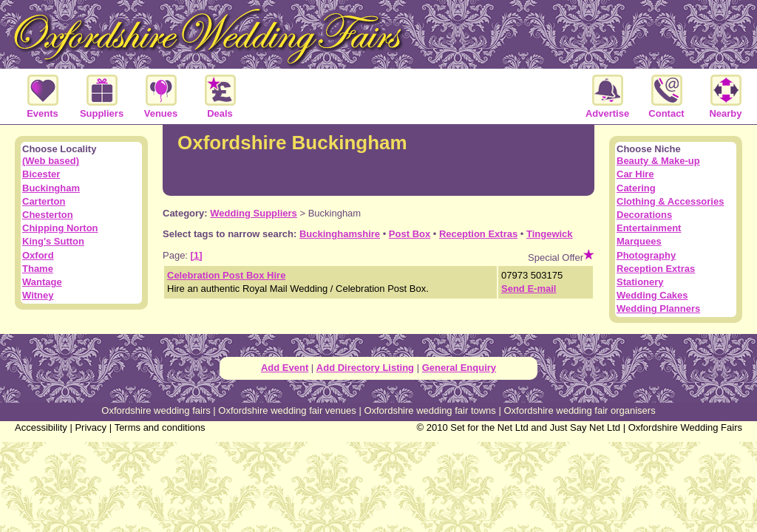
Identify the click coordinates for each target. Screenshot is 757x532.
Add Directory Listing (365, 368)
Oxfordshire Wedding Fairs (685, 427)
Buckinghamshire (340, 234)
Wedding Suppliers (254, 213)
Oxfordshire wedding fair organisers (579, 410)
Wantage (42, 282)
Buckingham (51, 188)
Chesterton (48, 215)
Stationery (640, 282)
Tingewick (550, 234)
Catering (636, 188)
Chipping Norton (60, 228)
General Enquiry (459, 368)
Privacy (91, 427)
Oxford (38, 255)
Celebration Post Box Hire (226, 275)
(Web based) (51, 161)
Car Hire (635, 174)
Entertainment (649, 228)
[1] (197, 255)
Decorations (644, 215)
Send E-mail (529, 289)
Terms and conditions (160, 427)
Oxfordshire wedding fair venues (287, 410)
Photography (646, 255)
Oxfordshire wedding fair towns (430, 410)
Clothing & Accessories (670, 201)
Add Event (285, 368)
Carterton (44, 201)
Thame (38, 269)
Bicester (41, 174)
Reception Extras (478, 234)
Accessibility (41, 427)
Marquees (639, 241)
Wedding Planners (658, 308)
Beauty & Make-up (658, 161)
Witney (38, 295)
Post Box (410, 234)
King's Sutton (53, 241)
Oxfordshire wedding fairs (156, 410)
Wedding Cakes (652, 295)
